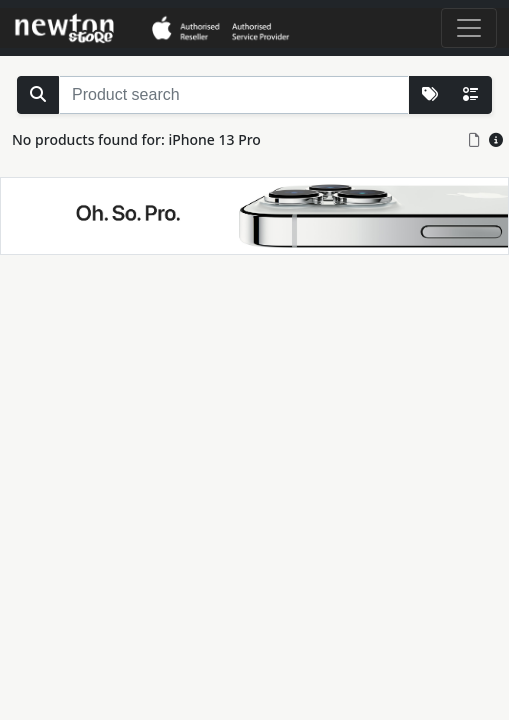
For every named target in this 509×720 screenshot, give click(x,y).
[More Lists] (430, 95)
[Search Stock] (38, 95)
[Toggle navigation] (469, 28)
